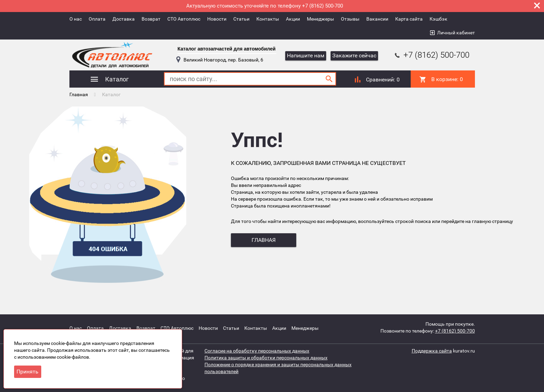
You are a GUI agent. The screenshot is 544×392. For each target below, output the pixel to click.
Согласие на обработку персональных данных (257, 351)
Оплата (97, 19)
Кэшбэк (438, 19)
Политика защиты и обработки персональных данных (266, 358)
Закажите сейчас (354, 55)
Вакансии (377, 19)
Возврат (151, 19)
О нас (76, 19)
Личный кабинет (456, 33)
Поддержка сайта (432, 351)
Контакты (268, 19)
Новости (217, 19)
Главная (79, 94)
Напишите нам (306, 55)
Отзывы (350, 19)
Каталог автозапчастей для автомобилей (227, 49)
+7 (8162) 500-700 (431, 55)
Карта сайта (409, 19)
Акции (293, 19)
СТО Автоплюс (184, 19)
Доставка (124, 19)
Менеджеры (320, 19)
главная (264, 240)
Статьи (241, 19)
